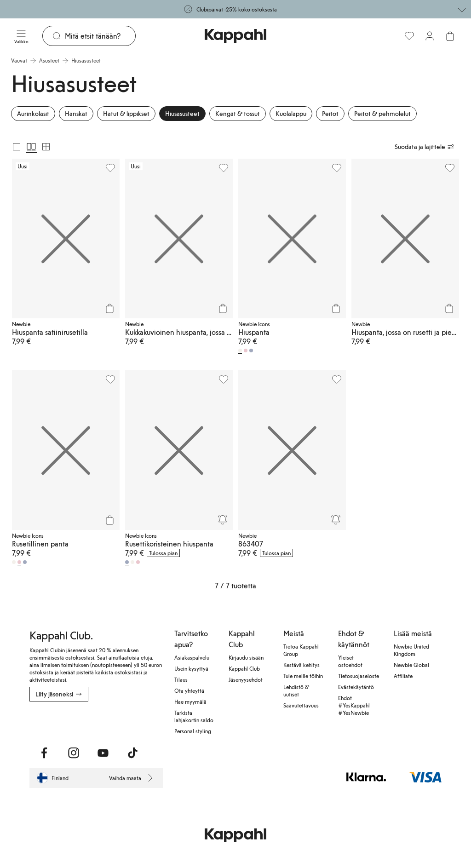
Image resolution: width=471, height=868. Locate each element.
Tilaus (181, 679)
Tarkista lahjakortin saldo (194, 716)
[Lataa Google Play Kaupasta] (52, 722)
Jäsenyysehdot (246, 679)
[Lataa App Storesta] (36, 722)
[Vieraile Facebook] (44, 753)
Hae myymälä (190, 701)
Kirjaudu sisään (246, 657)
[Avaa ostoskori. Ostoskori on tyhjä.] (450, 36)
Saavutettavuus (301, 705)
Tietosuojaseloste (359, 676)
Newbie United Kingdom (411, 650)
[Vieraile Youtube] (103, 753)
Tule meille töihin (303, 676)
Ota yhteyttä (189, 690)
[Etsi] (100, 36)
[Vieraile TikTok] (132, 753)
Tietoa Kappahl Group (301, 650)
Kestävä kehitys (302, 665)
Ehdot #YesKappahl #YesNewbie (354, 705)
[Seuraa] (223, 520)
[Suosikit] (409, 36)
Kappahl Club (244, 668)
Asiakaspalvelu (192, 657)
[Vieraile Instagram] (74, 753)
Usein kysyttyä (191, 668)
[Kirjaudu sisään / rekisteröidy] (430, 36)
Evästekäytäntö (356, 687)
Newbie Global (411, 665)
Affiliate (403, 676)
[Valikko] (21, 36)
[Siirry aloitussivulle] (235, 36)
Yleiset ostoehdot (350, 661)
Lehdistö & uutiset (296, 690)
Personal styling (193, 731)
